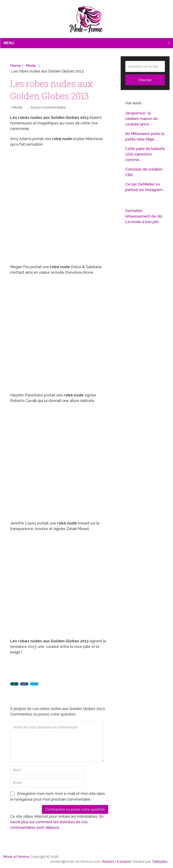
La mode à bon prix (142, 222)
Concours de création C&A (144, 172)
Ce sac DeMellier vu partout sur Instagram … (145, 187)
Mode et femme (16, 857)
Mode (17, 107)
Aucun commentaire (48, 107)
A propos (124, 862)
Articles (108, 862)
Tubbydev (160, 862)
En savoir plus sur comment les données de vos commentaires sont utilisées (57, 822)
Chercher (145, 80)
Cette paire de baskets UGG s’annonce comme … (145, 154)
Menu (9, 43)
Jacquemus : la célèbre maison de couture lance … (142, 119)
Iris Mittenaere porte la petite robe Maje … (145, 136)
